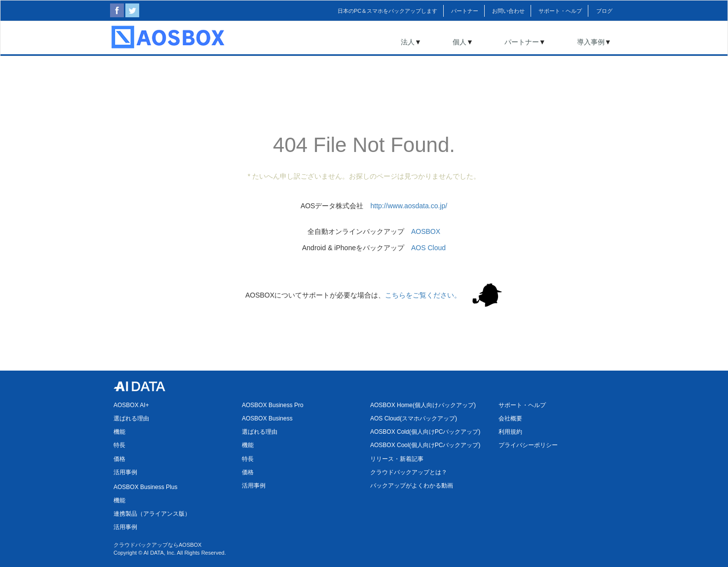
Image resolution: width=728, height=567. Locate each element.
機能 (119, 432)
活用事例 (125, 472)
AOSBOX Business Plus (145, 487)
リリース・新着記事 (397, 459)
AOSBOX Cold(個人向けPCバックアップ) (425, 432)
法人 (408, 42)
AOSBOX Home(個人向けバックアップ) (423, 405)
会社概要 (510, 418)
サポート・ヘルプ (522, 405)
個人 (460, 42)
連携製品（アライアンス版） (152, 514)
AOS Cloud (428, 248)
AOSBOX (426, 231)
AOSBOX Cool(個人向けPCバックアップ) (425, 445)
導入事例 (591, 42)
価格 (119, 459)
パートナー (522, 42)
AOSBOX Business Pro (273, 405)
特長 (119, 445)
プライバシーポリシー (528, 445)
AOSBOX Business (267, 418)
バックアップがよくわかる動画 (412, 486)
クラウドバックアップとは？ (409, 472)
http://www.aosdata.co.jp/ (409, 206)
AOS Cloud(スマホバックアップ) (414, 418)
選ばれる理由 (131, 418)
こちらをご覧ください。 (423, 295)
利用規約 (510, 432)
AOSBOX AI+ (131, 405)
